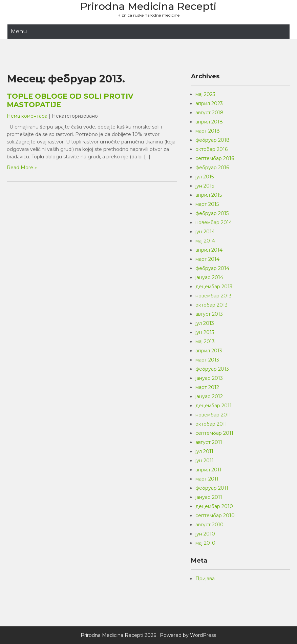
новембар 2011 (213, 415)
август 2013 (209, 314)
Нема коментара (27, 116)
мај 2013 (205, 341)
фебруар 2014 (212, 268)
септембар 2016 (215, 158)
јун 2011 (205, 461)
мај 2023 (205, 94)
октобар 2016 (211, 149)
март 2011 (207, 479)
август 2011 (209, 442)
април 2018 (209, 122)
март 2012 (207, 387)
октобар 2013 (211, 305)
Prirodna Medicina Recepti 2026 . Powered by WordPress (148, 635)
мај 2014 (205, 241)
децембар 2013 (214, 287)
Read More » (22, 168)
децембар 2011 (214, 406)
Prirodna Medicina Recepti (148, 6)
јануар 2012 (209, 396)
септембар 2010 (215, 515)
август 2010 (209, 525)
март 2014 (207, 259)
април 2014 (209, 250)
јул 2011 (204, 451)
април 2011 (208, 470)
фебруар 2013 (212, 369)
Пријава (205, 579)
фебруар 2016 (212, 168)
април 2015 (209, 195)
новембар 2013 (214, 296)
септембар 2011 (214, 433)
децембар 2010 (214, 506)
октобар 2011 (211, 424)
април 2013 (209, 351)
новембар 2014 (214, 222)
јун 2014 (205, 232)
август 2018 (209, 113)
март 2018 (208, 131)
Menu (19, 31)
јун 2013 (205, 332)
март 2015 (207, 204)
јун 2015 (205, 186)
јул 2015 (205, 177)
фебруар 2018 (213, 140)
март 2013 (207, 360)
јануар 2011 (209, 497)
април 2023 (209, 103)
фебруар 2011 (212, 488)
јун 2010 (205, 534)
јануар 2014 (209, 277)
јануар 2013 (209, 378)
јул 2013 (205, 323)
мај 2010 (205, 543)
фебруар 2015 (212, 213)
